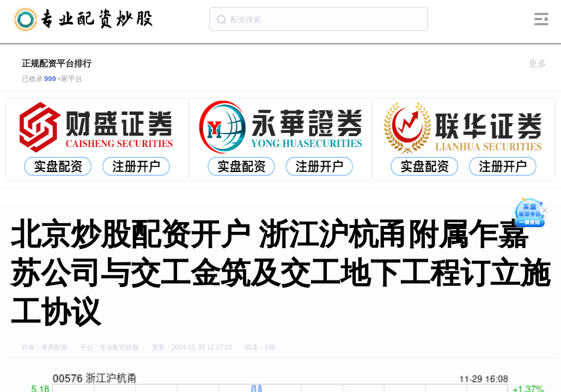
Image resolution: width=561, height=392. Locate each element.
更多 (542, 63)
